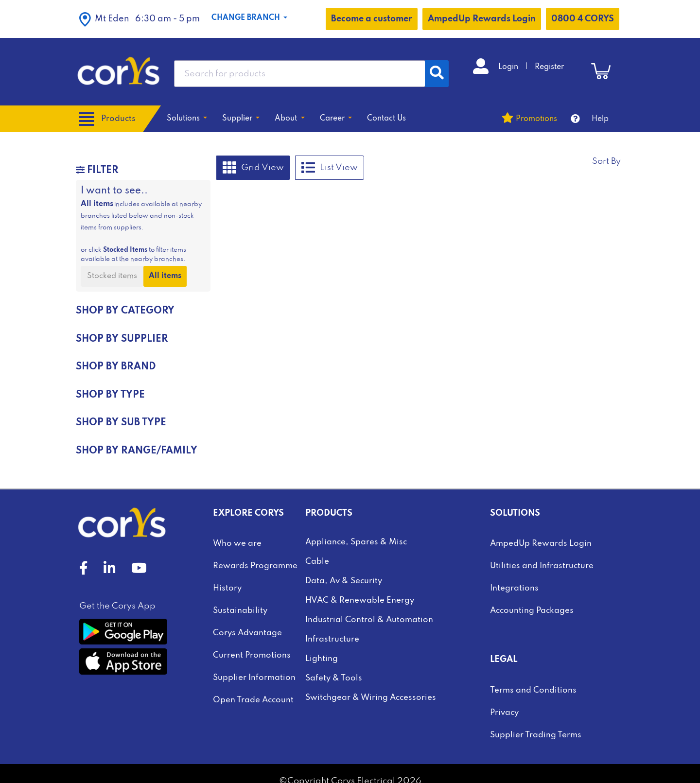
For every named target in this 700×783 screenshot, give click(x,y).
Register (549, 67)
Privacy (504, 713)
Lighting (322, 659)
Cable (317, 562)
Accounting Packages (532, 611)
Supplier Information (254, 678)
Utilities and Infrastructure (542, 566)
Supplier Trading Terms (536, 735)
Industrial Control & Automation (369, 620)
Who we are (237, 544)
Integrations (514, 588)
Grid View (253, 168)
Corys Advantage (247, 633)
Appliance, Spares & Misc (356, 542)
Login (509, 67)
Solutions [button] (184, 119)
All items (165, 276)
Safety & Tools (334, 678)
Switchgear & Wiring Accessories (371, 698)
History (227, 588)
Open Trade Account (253, 700)
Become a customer (372, 19)
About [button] (287, 119)
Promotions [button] (536, 119)
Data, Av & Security (344, 581)
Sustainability (240, 611)
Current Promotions (252, 655)
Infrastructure (332, 639)
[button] (140, 19)
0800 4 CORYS (583, 19)
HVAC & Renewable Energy (360, 600)
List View (330, 168)
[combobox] (300, 74)
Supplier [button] (238, 119)
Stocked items (112, 276)
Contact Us (386, 119)
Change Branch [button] (247, 18)
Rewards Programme (255, 566)
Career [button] (333, 119)
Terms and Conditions (533, 690)
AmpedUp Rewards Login (482, 19)
